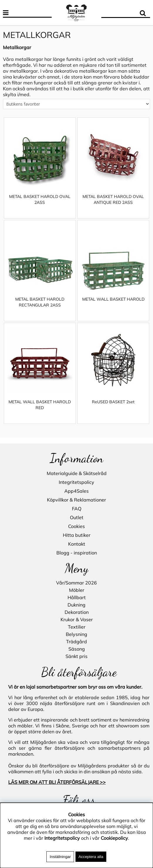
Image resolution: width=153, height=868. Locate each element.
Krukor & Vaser (77, 619)
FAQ (77, 509)
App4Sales (76, 491)
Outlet (77, 517)
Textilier (77, 627)
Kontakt (77, 544)
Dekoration (77, 612)
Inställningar (60, 857)
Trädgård (76, 642)
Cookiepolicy (114, 838)
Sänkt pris (76, 656)
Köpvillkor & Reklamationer (76, 500)
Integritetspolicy (76, 482)
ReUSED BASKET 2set (113, 408)
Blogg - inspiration (77, 553)
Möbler (77, 590)
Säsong (77, 649)
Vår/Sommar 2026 (76, 583)
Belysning (76, 634)
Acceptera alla (91, 857)
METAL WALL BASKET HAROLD (113, 305)
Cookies (76, 526)
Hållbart (77, 597)
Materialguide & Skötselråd (77, 473)
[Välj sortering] (76, 110)
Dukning (76, 605)
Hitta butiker (77, 535)
